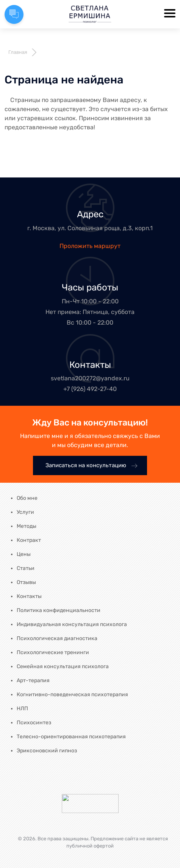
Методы (27, 526)
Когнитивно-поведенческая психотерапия (72, 695)
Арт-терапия (33, 680)
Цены (24, 554)
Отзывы (26, 582)
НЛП (22, 709)
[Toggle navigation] (170, 14)
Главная (18, 52)
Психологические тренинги (53, 652)
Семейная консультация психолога (63, 666)
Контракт (29, 540)
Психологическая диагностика (57, 638)
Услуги (25, 512)
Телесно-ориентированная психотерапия (71, 737)
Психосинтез (34, 723)
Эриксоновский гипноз (47, 751)
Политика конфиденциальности (59, 610)
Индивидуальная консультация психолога (72, 624)
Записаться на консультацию (92, 465)
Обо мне (27, 498)
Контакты (29, 596)
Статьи (26, 568)
